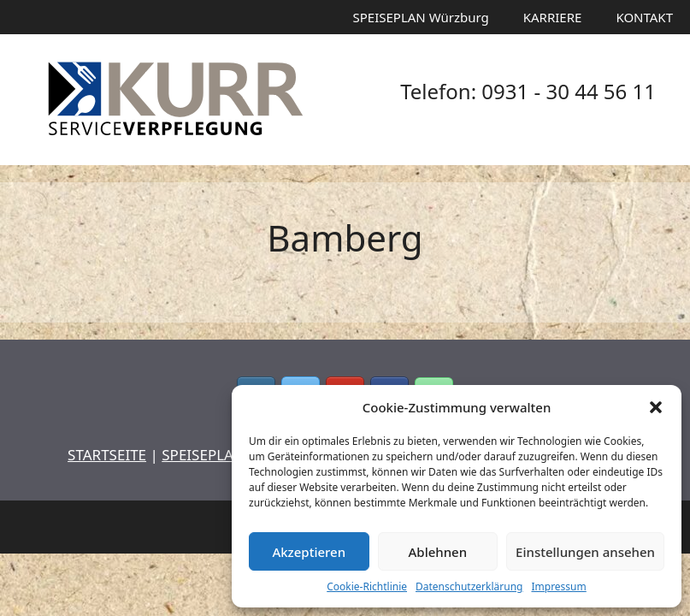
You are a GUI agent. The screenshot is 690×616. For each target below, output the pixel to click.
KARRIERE (553, 17)
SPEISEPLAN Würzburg (421, 17)
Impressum (558, 586)
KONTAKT (644, 17)
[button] (656, 407)
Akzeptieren (309, 552)
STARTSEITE (107, 455)
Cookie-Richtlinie (367, 586)
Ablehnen (438, 552)
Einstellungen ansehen (585, 552)
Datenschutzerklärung (469, 586)
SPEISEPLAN (203, 455)
